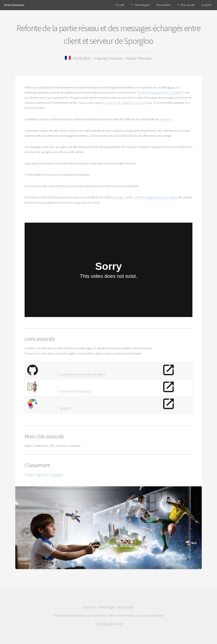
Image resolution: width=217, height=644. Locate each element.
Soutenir (206, 5)
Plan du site (188, 5)
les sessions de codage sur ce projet (124, 103)
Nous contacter (126, 607)
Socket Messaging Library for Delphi (160, 92)
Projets (29, 474)
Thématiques (142, 5)
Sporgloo (165, 119)
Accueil (120, 5)
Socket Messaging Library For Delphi (155, 197)
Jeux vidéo (42, 474)
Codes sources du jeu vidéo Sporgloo (82, 374)
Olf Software (104, 624)
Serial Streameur (14, 5)
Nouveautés (164, 5)
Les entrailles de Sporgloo (75, 391)
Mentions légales (107, 607)
